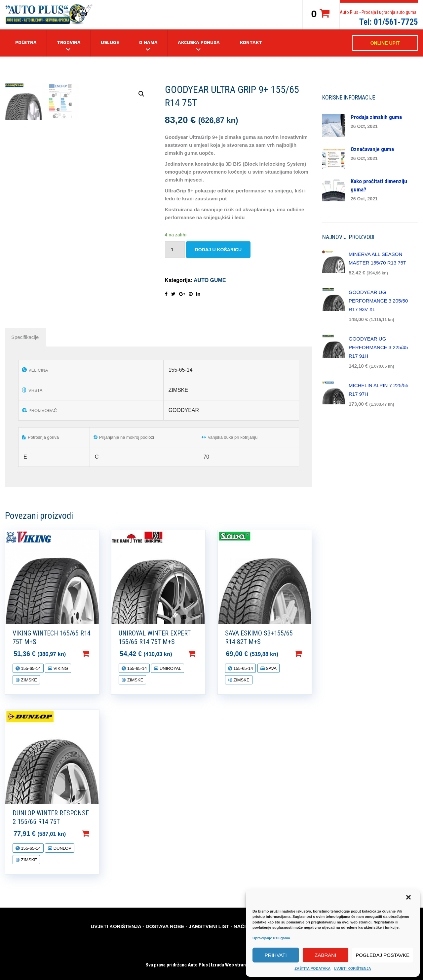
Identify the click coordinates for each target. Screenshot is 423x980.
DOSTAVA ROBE (165, 926)
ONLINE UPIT (385, 43)
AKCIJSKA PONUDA (199, 42)
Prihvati (276, 955)
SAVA (271, 668)
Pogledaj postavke (383, 955)
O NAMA (148, 42)
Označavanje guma (372, 149)
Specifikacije (25, 337)
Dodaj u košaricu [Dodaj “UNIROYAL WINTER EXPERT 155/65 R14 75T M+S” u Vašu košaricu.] (202, 654)
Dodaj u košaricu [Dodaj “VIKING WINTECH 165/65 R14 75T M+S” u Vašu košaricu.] (96, 654)
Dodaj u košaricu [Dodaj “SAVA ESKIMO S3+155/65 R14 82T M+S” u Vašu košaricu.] (309, 654)
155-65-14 (30, 668)
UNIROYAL (170, 668)
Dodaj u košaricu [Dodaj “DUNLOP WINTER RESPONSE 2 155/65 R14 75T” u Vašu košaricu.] (96, 834)
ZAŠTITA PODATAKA (312, 968)
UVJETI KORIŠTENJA (352, 968)
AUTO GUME (210, 280)
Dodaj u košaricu (218, 250)
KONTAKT (251, 42)
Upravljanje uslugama (271, 938)
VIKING (60, 668)
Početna (26, 42)
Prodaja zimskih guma (376, 117)
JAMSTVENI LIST (209, 926)
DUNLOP (62, 848)
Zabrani (325, 955)
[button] (409, 898)
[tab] (25, 337)
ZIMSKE (28, 680)
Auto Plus (198, 965)
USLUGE (110, 42)
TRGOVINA (69, 42)
